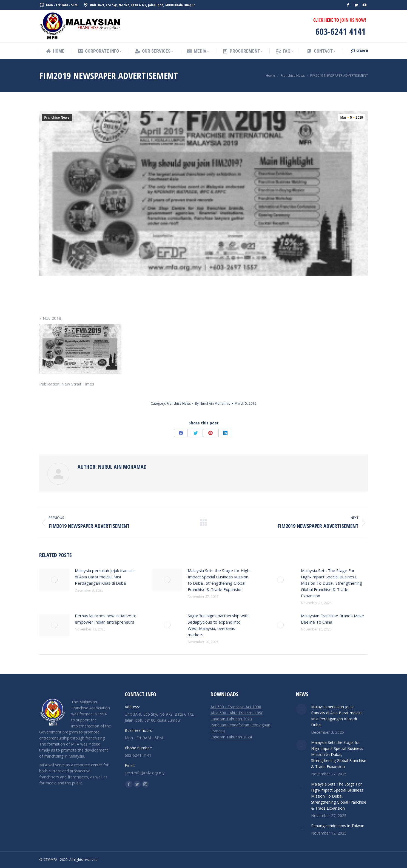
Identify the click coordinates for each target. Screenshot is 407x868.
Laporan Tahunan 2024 (231, 737)
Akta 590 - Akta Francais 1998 (237, 713)
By (213, 403)
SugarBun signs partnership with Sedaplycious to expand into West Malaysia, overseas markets (218, 625)
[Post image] (54, 580)
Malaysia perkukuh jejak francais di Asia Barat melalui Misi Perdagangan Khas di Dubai (105, 577)
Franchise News (57, 118)
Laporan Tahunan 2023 (231, 719)
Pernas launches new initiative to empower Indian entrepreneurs (106, 619)
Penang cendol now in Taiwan (338, 826)
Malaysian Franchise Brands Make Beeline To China (332, 619)
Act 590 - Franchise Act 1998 (236, 707)
